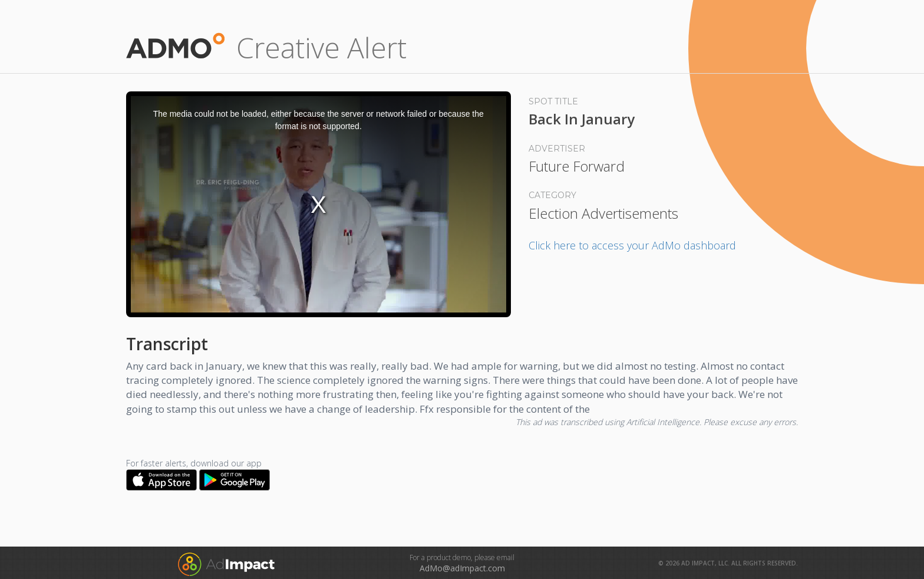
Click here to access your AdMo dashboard (632, 245)
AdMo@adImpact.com (462, 568)
